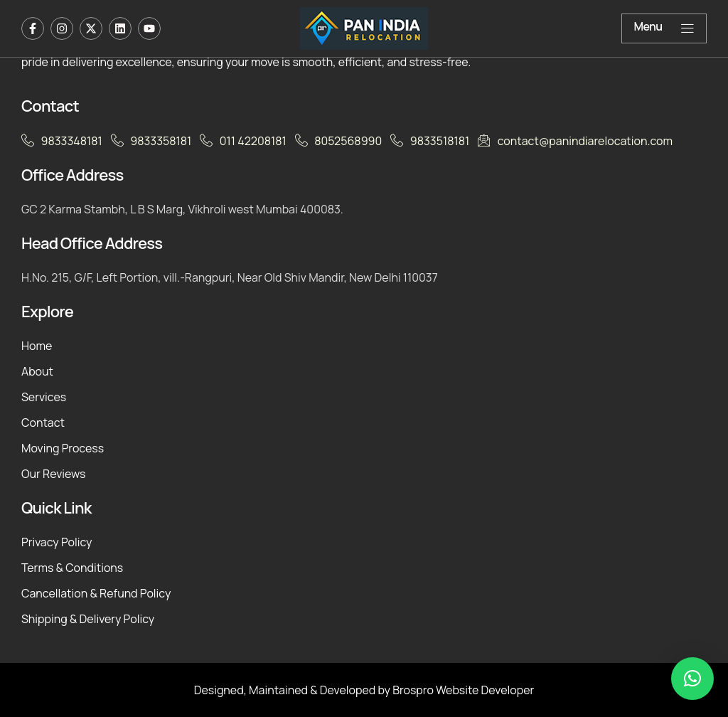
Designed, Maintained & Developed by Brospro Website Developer (364, 690)
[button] (692, 679)
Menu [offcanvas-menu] (664, 27)
